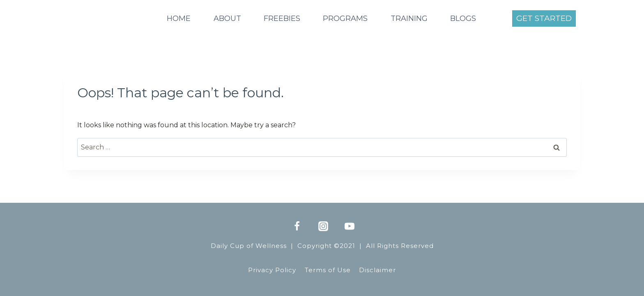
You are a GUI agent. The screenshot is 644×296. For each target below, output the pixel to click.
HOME (179, 18)
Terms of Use (328, 270)
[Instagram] (323, 226)
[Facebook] (297, 226)
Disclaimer (377, 270)
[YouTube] (350, 226)
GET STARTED (544, 18)
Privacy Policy (272, 270)
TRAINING (409, 18)
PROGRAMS (345, 18)
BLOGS (463, 18)
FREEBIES (282, 18)
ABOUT (227, 18)
